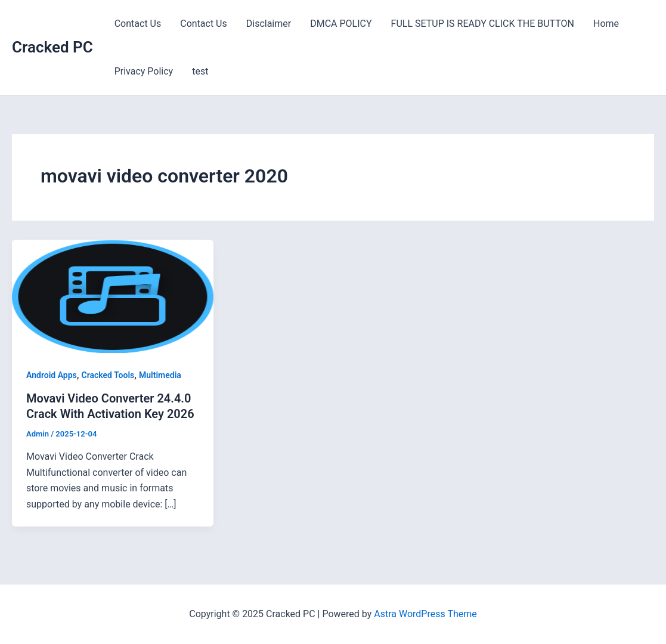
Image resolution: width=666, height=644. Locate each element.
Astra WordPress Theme (425, 614)
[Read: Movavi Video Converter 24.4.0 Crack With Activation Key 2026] (113, 295)
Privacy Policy (144, 71)
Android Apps (52, 375)
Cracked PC (52, 47)
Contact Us (138, 24)
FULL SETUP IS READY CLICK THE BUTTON (483, 24)
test (200, 71)
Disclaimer (269, 24)
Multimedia (160, 375)
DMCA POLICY (341, 24)
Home (606, 24)
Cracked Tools (108, 375)
